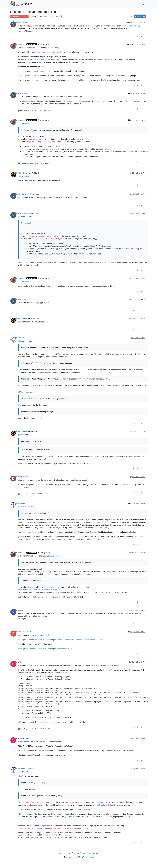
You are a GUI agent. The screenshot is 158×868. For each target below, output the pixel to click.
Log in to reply (140, 16)
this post (43, 826)
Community (26, 4)
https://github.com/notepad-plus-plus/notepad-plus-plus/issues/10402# (45, 649)
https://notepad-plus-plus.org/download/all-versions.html (39, 590)
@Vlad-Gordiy (54, 48)
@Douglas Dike (44, 553)
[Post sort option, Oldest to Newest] (131, 16)
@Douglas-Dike (24, 507)
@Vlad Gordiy (43, 44)
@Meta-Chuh (23, 217)
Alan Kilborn (23, 173)
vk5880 (21, 610)
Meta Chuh (22, 44)
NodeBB (77, 857)
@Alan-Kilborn (24, 392)
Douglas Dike (23, 477)
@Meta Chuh (33, 213)
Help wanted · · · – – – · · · (19, 16)
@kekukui (32, 432)
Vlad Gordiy (22, 23)
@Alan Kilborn (33, 194)
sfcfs (20, 662)
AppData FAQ (103, 802)
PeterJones (22, 504)
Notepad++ (87, 853)
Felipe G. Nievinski (25, 632)
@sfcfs (26, 739)
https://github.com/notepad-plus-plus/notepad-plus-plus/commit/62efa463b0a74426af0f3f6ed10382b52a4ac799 (61, 640)
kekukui (21, 338)
